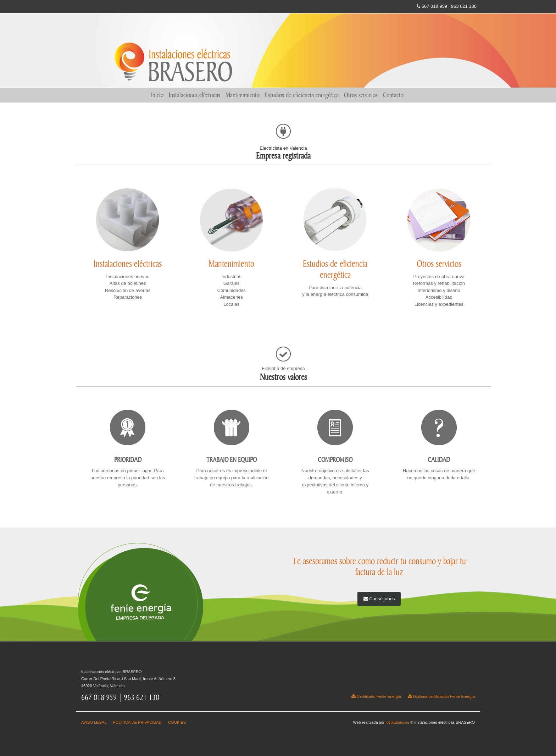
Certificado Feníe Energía (376, 696)
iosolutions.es (398, 722)
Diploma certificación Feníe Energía (441, 696)
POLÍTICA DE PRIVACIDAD (137, 722)
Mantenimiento (243, 95)
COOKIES (177, 722)
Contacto (393, 95)
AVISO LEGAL (94, 722)
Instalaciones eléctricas (194, 95)
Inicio (157, 95)
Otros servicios (361, 95)
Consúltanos (379, 599)
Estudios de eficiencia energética (302, 95)
